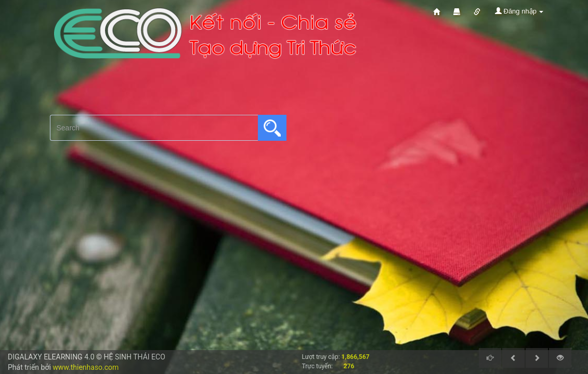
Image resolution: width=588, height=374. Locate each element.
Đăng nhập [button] (519, 11)
